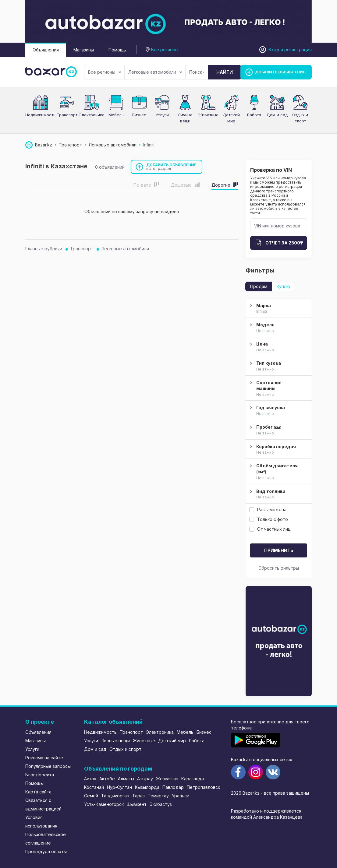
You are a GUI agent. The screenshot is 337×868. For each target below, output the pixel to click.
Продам (259, 286)
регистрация (298, 49)
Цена (278, 347)
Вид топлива (278, 494)
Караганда (193, 779)
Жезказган (167, 779)
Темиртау (158, 796)
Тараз (138, 796)
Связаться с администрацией (43, 805)
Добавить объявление (172, 167)
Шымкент (137, 804)
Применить (279, 550)
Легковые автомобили (155, 72)
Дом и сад (277, 115)
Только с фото (269, 519)
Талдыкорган (115, 796)
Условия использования (41, 822)
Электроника (92, 115)
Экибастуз (161, 804)
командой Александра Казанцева (267, 817)
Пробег (278, 430)
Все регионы (105, 72)
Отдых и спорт (125, 749)
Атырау (145, 779)
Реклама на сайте (44, 758)
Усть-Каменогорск (104, 804)
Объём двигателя (278, 472)
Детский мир (172, 741)
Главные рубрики (44, 249)
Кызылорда (147, 787)
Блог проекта (40, 775)
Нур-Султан (119, 787)
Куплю (283, 286)
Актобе (107, 779)
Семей (91, 796)
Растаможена (268, 510)
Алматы (126, 779)
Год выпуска (278, 411)
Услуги (162, 115)
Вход (274, 49)
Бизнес (139, 115)
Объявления (46, 50)
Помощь (117, 50)
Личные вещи (115, 741)
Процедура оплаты (46, 851)
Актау (90, 779)
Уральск (180, 796)
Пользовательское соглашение (46, 839)
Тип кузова (278, 366)
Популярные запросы (48, 766)
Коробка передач (278, 450)
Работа (254, 115)
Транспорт (67, 115)
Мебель (116, 115)
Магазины (84, 50)
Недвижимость (40, 115)
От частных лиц (270, 529)
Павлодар (173, 787)
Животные (208, 115)
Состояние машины (278, 389)
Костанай (94, 787)
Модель (278, 328)
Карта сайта (38, 792)
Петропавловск (203, 787)
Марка (278, 309)
